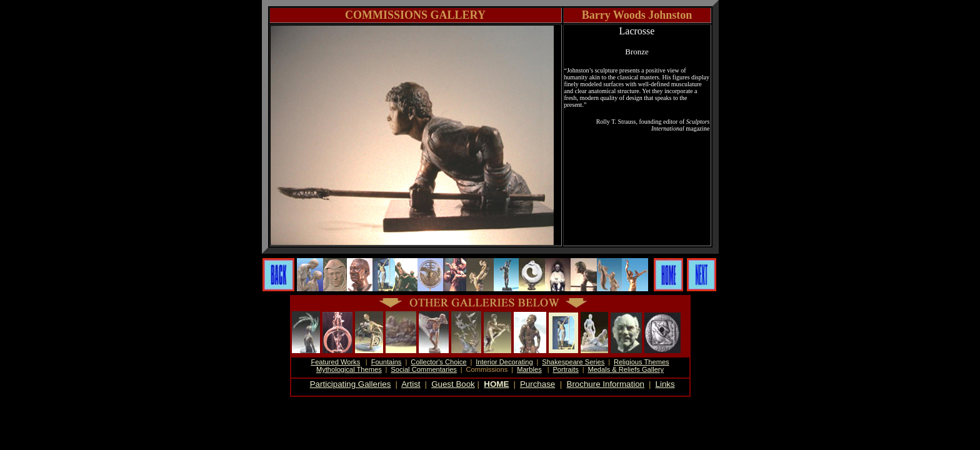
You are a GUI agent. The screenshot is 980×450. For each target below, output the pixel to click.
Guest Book (453, 384)
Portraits (565, 369)
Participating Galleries (351, 384)
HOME (496, 384)
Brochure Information (606, 384)
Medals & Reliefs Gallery (626, 369)
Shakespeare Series (573, 362)
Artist (411, 384)
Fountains (387, 362)
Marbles (529, 369)
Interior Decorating (504, 362)
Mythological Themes (349, 369)
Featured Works (335, 362)
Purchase (537, 384)
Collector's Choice (438, 362)
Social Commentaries (424, 369)
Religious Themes (642, 362)
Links (665, 384)
